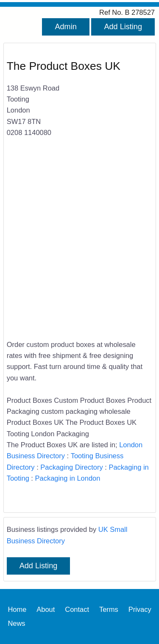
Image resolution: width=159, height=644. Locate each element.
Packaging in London (68, 478)
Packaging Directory (71, 467)
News (16, 623)
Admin (66, 27)
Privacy (140, 609)
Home (17, 609)
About (46, 609)
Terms (109, 609)
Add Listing (123, 27)
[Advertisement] (79, 244)
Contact (77, 609)
